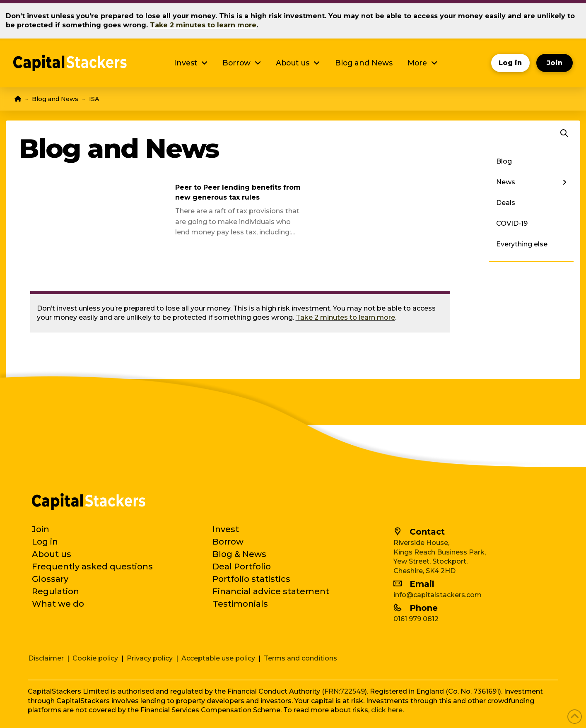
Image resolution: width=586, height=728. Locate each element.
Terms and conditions (300, 658)
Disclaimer (46, 658)
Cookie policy (95, 658)
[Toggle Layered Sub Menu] (531, 182)
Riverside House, (421, 543)
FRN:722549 (345, 691)
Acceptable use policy (218, 658)
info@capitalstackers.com (438, 595)
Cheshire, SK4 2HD (424, 571)
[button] (564, 133)
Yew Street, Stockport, (430, 561)
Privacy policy (150, 658)
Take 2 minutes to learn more (345, 317)
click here (387, 710)
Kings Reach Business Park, (440, 552)
